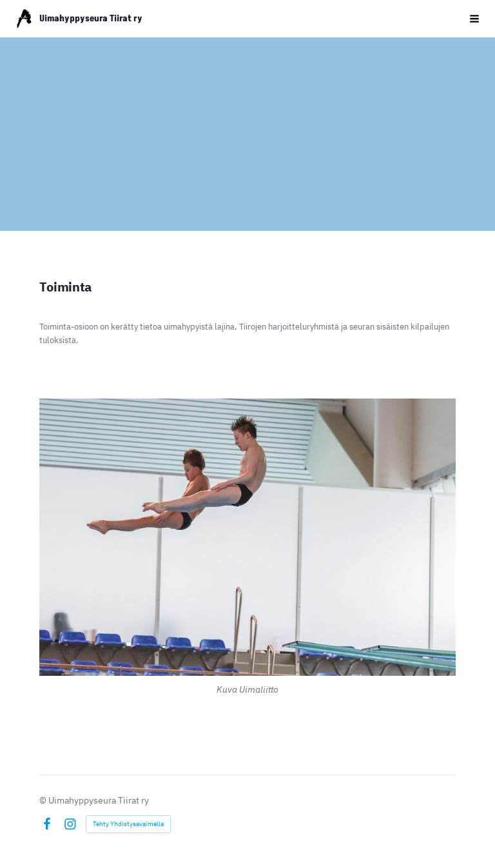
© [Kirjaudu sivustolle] (44, 800)
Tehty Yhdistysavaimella (128, 824)
